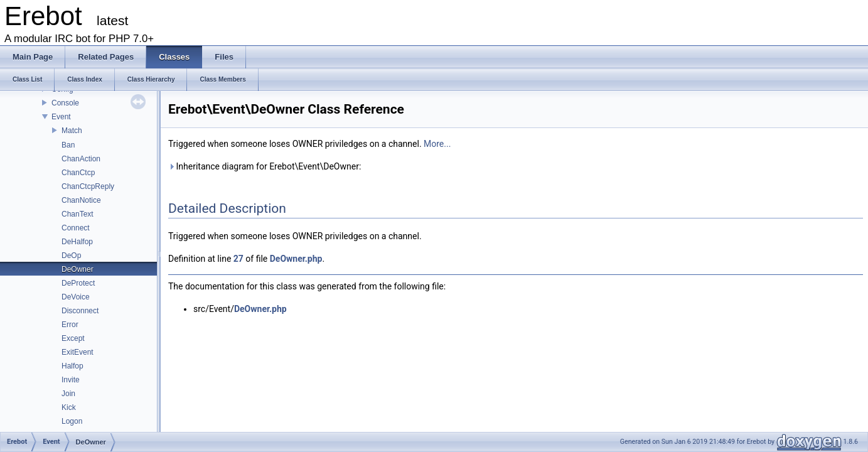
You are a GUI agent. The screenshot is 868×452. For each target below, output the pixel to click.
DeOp (71, 256)
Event (61, 117)
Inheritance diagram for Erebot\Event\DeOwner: (265, 166)
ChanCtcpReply (88, 186)
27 (238, 259)
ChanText (78, 214)
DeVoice (76, 297)
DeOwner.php (296, 259)
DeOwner (78, 269)
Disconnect (80, 311)
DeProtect (78, 283)
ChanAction (81, 159)
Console (65, 103)
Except (73, 338)
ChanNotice (81, 200)
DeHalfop (77, 242)
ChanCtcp (78, 173)
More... (437, 144)
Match (72, 131)
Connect (76, 228)
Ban (68, 145)
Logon (72, 421)
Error (70, 325)
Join (68, 394)
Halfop (72, 366)
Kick (69, 407)
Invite (71, 380)
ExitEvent (78, 352)
